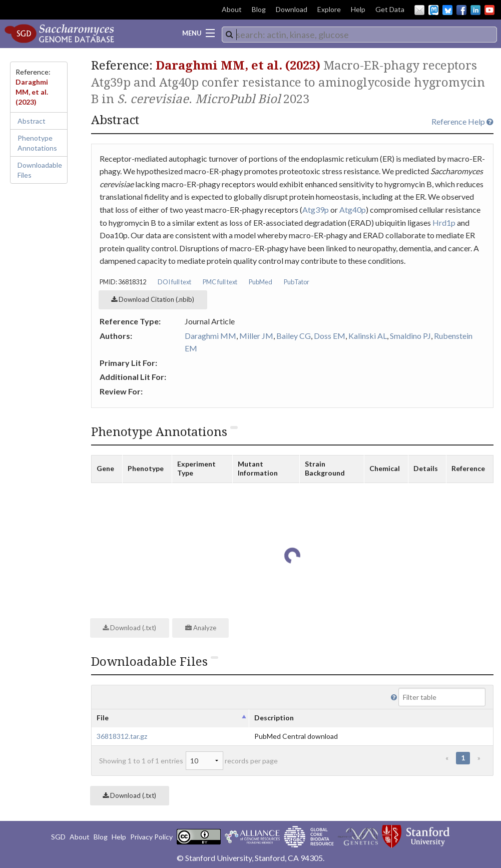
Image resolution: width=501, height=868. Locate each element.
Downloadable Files (40, 170)
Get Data (390, 9)
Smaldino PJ (410, 336)
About (232, 9)
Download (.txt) (129, 628)
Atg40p (353, 209)
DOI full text (174, 282)
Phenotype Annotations (37, 143)
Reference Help (462, 121)
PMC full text (220, 282)
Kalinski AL (368, 336)
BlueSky (447, 10)
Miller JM (256, 336)
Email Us (419, 10)
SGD (58, 837)
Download (292, 9)
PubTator (297, 282)
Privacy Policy (151, 837)
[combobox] (359, 35)
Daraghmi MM (210, 336)
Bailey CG (294, 336)
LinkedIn (475, 10)
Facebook (461, 10)
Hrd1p (444, 223)
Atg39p (316, 209)
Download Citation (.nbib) (153, 299)
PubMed (261, 282)
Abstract (32, 121)
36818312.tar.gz (122, 736)
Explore (329, 9)
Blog (259, 9)
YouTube (489, 10)
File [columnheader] (103, 718)
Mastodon (433, 10)
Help (358, 9)
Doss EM (330, 336)
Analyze (201, 628)
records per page (232, 761)
